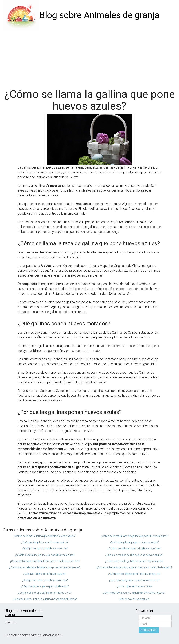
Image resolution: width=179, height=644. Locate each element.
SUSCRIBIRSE (149, 630)
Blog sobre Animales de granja (99, 15)
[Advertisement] (89, 58)
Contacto (11, 622)
